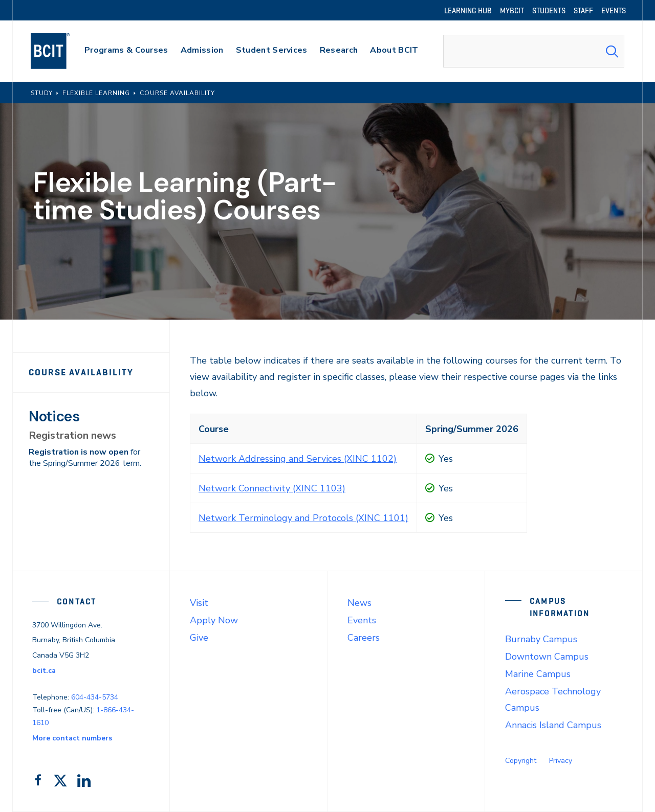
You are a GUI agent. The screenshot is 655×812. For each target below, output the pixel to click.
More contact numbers (72, 738)
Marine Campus (538, 674)
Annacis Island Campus (553, 725)
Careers (364, 638)
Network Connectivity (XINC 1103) (272, 488)
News (359, 603)
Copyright (521, 761)
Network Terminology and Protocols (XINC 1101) (303, 518)
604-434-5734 (95, 697)
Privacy (561, 761)
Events (362, 620)
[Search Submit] (612, 51)
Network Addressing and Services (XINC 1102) (298, 459)
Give (199, 638)
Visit (199, 603)
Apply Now (214, 620)
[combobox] (534, 51)
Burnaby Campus (541, 639)
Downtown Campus (547, 657)
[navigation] (60, 51)
